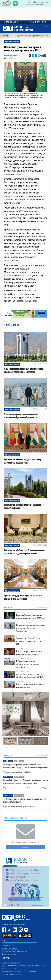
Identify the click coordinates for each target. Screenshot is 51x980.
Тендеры (8, 755)
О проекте (6, 945)
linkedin (15, 930)
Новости (8, 607)
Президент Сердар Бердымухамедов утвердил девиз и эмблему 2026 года (23, 597)
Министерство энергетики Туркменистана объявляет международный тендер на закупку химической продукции (25, 766)
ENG (32, 22)
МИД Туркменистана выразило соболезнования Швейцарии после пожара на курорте (24, 370)
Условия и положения (10, 948)
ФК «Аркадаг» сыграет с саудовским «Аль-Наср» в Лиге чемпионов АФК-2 (30, 676)
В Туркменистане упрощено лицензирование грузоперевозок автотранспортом (28, 664)
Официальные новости (12, 42)
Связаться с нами (9, 954)
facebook (4, 930)
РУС (44, 22)
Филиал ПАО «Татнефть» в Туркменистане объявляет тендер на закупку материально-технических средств (25, 782)
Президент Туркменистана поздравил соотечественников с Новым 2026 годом (31, 617)
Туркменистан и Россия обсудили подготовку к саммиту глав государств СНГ (23, 461)
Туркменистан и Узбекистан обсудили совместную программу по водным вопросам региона (24, 552)
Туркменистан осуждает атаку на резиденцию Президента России (23, 506)
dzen (26, 930)
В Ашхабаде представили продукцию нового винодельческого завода (30, 653)
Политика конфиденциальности (15, 951)
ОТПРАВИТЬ (26, 847)
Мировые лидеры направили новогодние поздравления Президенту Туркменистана (21, 416)
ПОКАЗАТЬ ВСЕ (41, 607)
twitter (9, 930)
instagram (20, 930)
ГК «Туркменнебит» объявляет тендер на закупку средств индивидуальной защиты (24, 800)
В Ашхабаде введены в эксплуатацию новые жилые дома (30, 686)
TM (38, 22)
